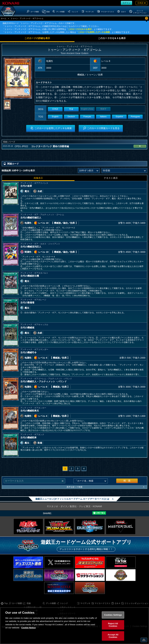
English (55, 117)
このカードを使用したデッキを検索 (94, 32)
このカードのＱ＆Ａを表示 (80, 29)
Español (119, 117)
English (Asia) (87, 109)
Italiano (103, 117)
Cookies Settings (113, 615)
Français (87, 117)
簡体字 (103, 109)
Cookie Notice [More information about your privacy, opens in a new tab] (29, 628)
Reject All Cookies (113, 625)
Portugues (135, 117)
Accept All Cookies (113, 636)
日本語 (55, 109)
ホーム (4, 18)
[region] (74, 626)
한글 (71, 109)
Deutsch (71, 117)
